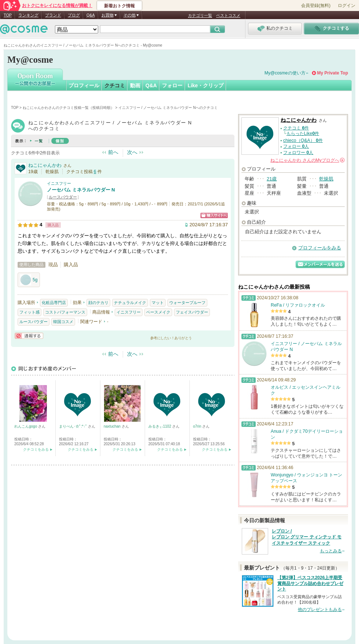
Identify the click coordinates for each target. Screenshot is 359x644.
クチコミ (115, 85)
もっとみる (331, 551)
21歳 (272, 179)
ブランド (53, 15)
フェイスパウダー (192, 312)
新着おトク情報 (119, 6)
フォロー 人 (296, 146)
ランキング (28, 15)
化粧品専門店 (54, 303)
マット (158, 303)
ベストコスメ (228, 15)
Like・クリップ (206, 85)
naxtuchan (113, 426)
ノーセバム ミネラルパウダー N (81, 190)
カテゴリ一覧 (200, 15)
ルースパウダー (63, 197)
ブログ (74, 15)
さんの (308, 160)
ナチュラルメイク (130, 303)
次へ (132, 152)
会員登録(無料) (316, 6)
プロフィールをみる (320, 248)
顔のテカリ (98, 303)
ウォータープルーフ (187, 303)
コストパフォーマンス (65, 312)
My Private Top (333, 73)
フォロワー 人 (298, 153)
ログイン (347, 6)
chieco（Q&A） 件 (303, 140)
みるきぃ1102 (160, 426)
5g (29, 280)
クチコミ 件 (296, 128)
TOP (8, 15)
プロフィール (84, 85)
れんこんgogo (26, 426)
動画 (135, 85)
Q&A (91, 15)
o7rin (198, 426)
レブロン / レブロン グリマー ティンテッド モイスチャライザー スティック (307, 537)
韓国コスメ (63, 322)
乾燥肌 (326, 179)
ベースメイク (158, 312)
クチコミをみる (36, 449)
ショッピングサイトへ (214, 215)
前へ (113, 152)
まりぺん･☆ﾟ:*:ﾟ (73, 426)
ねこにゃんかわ (45, 165)
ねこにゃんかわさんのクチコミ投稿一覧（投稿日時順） (69, 108)
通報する (29, 336)
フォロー (172, 85)
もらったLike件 (303, 133)
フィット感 (29, 312)
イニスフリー (59, 183)
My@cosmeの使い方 (285, 73)
